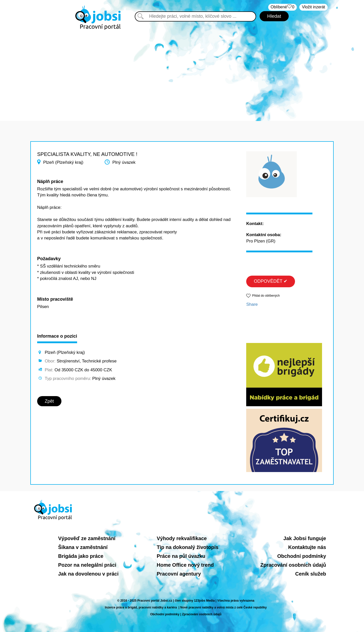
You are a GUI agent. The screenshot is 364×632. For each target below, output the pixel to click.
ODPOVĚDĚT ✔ (271, 281)
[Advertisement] (182, 73)
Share (252, 304)
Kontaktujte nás (307, 547)
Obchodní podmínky (302, 556)
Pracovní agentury (179, 574)
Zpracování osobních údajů (293, 565)
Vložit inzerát (313, 7)
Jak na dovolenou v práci (88, 574)
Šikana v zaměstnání (83, 547)
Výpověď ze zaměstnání (87, 538)
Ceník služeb (311, 574)
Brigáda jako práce (81, 556)
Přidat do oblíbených (266, 296)
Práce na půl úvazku (181, 556)
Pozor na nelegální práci (87, 565)
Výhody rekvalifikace (182, 538)
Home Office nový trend (185, 565)
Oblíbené (283, 7)
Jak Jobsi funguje (305, 538)
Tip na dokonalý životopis (188, 547)
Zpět (49, 401)
